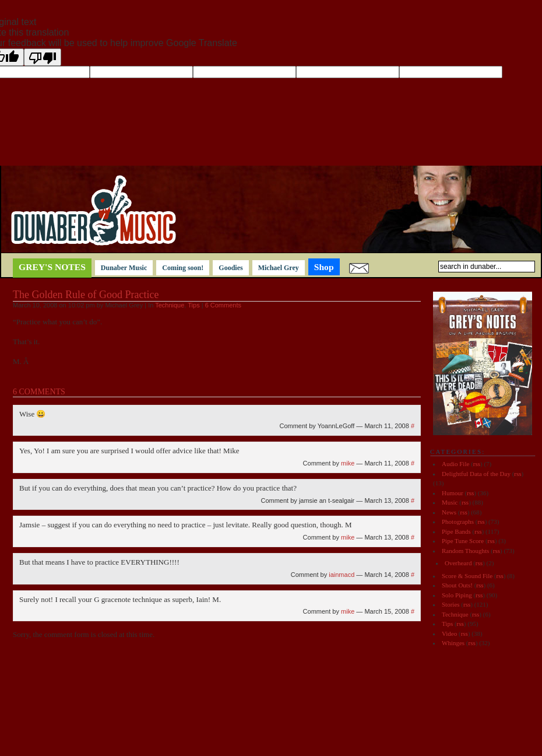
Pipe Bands (456, 531)
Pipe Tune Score (463, 541)
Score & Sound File (467, 576)
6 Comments (223, 305)
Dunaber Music (124, 268)
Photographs (458, 521)
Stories (451, 604)
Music (450, 502)
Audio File (455, 464)
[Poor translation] (43, 57)
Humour (453, 493)
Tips (193, 305)
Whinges (453, 643)
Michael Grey (279, 268)
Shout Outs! (457, 585)
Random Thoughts (465, 551)
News (449, 512)
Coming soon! (183, 268)
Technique (170, 305)
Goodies (230, 268)
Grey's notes (52, 267)
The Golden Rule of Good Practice (86, 295)
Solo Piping (457, 595)
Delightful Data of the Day (476, 474)
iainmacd (342, 575)
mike (348, 463)
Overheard (458, 563)
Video (449, 633)
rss (477, 464)
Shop (324, 267)
